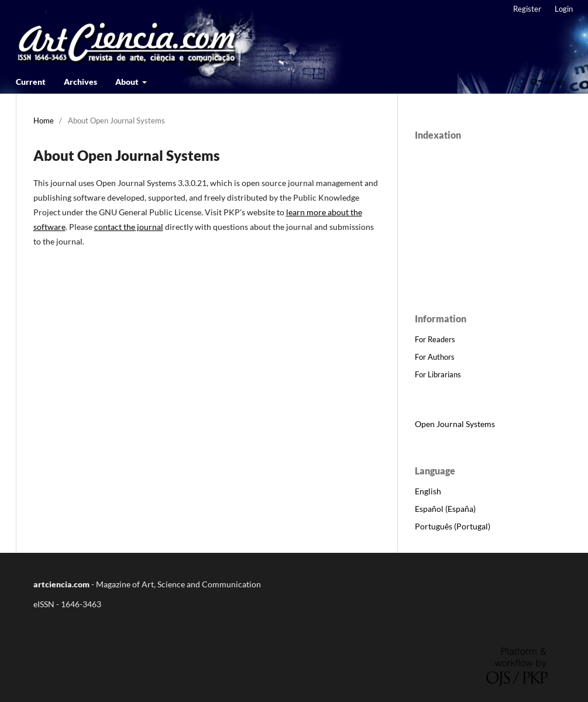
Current (31, 82)
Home (44, 121)
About (128, 82)
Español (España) (445, 509)
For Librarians (438, 374)
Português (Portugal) (453, 526)
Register (527, 9)
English (428, 491)
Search (548, 82)
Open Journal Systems (455, 424)
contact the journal (129, 227)
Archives (80, 82)
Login (564, 9)
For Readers (435, 339)
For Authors (435, 357)
